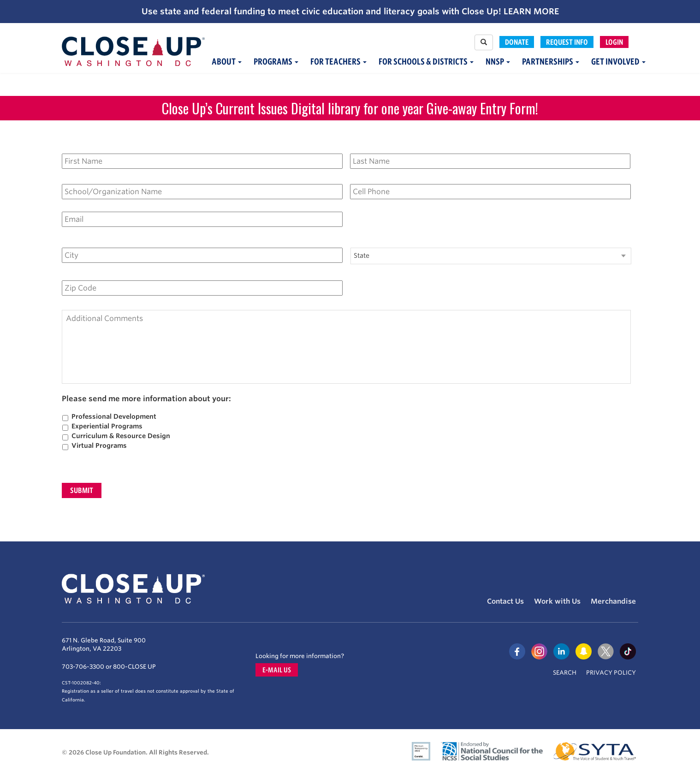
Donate (517, 42)
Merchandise (613, 601)
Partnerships (551, 62)
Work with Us (557, 601)
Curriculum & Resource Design (121, 436)
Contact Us (505, 601)
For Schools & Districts (426, 62)
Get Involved (618, 62)
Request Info (567, 42)
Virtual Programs (99, 445)
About (227, 62)
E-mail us (277, 670)
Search (565, 673)
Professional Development (114, 416)
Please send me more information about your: (146, 399)
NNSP (498, 62)
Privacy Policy (611, 673)
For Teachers (338, 62)
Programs (276, 62)
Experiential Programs (107, 426)
